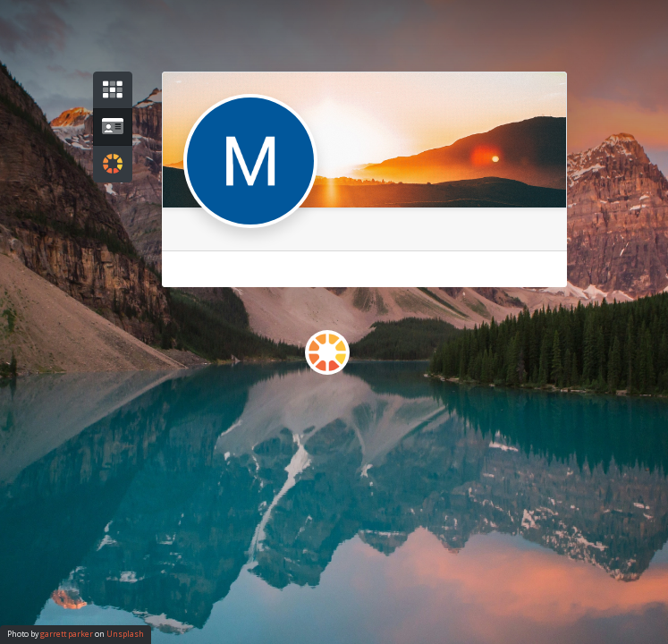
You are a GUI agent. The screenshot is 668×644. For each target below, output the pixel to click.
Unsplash (125, 634)
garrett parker (67, 634)
